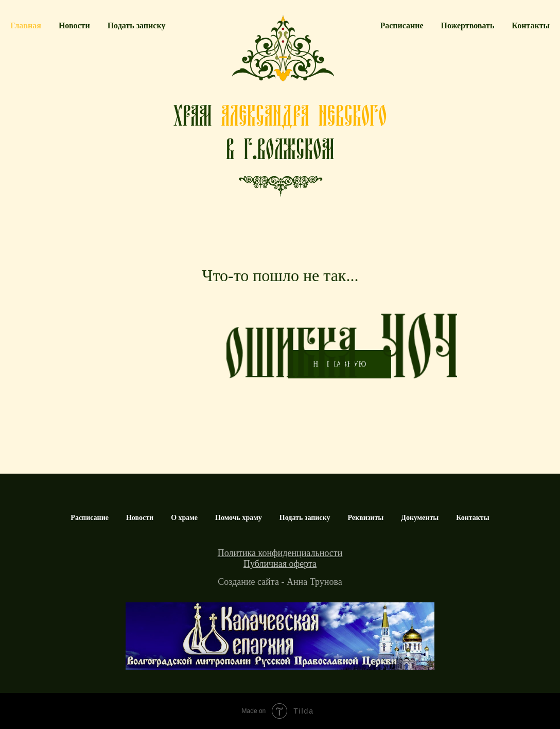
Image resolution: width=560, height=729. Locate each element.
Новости (74, 25)
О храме (184, 518)
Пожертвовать (468, 25)
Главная (26, 25)
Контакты (531, 25)
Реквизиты (365, 518)
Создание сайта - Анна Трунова (280, 582)
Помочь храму (239, 518)
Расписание (401, 25)
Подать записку (137, 25)
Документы (420, 518)
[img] (280, 636)
